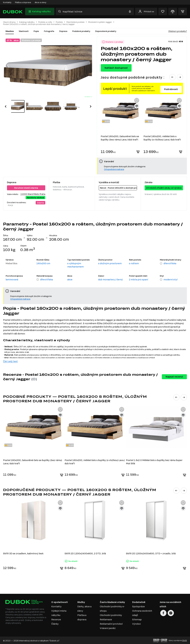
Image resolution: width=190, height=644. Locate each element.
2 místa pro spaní (138, 279)
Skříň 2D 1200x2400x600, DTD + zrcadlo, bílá (151, 553)
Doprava (63, 31)
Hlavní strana (9, 22)
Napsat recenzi (174, 377)
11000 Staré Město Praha (33, 194)
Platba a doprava (23, 2)
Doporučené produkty (106, 31)
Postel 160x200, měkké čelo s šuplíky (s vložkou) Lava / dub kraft (95, 461)
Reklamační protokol (111, 623)
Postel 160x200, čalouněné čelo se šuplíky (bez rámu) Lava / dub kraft (33, 461)
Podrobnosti (171, 89)
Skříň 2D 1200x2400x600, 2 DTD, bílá (85, 553)
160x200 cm (43, 263)
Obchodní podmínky (111, 614)
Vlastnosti (24, 31)
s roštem (134, 263)
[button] (6, 103)
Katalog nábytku (39, 11)
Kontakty (7, 2)
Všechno (10, 31)
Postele (59, 22)
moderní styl (170, 279)
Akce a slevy (40, 2)
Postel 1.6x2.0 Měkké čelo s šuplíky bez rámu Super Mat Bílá (155, 461)
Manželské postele (75, 22)
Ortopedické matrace (114, 169)
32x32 (184, 640)
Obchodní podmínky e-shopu (112, 608)
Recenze (56, 619)
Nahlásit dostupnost (116, 68)
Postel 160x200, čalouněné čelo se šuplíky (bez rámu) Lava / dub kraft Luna (120, 138)
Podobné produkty (81, 31)
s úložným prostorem (110, 263)
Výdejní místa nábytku (59, 612)
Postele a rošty (45, 22)
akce (70, 279)
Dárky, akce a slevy (84, 608)
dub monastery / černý (110, 279)
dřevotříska (170, 263)
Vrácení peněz (108, 627)
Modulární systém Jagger (100, 22)
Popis (36, 31)
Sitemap (137, 619)
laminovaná (12, 279)
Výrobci (136, 623)
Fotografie (49, 31)
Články (55, 623)
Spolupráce (138, 606)
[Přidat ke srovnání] (137, 106)
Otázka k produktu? (178, 31)
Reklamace (106, 619)
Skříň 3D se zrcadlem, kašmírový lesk (23, 553)
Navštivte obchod (35, 198)
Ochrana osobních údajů (142, 612)
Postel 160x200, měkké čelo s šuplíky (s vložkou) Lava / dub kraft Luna (162, 138)
